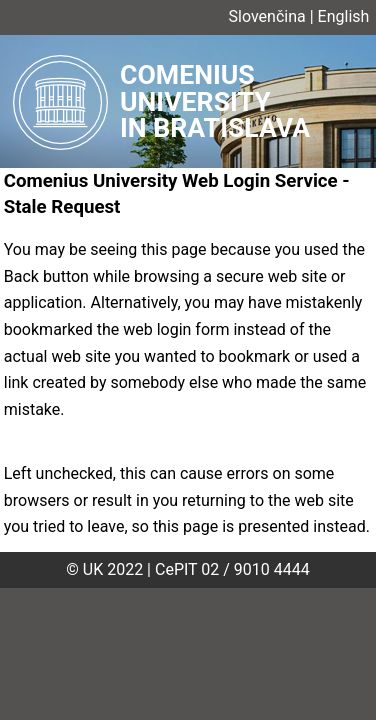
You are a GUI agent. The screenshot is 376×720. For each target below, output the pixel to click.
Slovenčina (267, 16)
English (344, 16)
